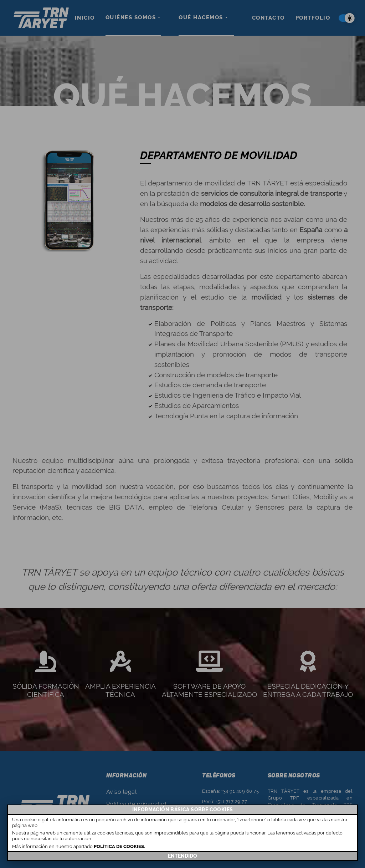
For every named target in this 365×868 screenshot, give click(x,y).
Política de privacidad (136, 804)
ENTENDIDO (182, 856)
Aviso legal (122, 792)
